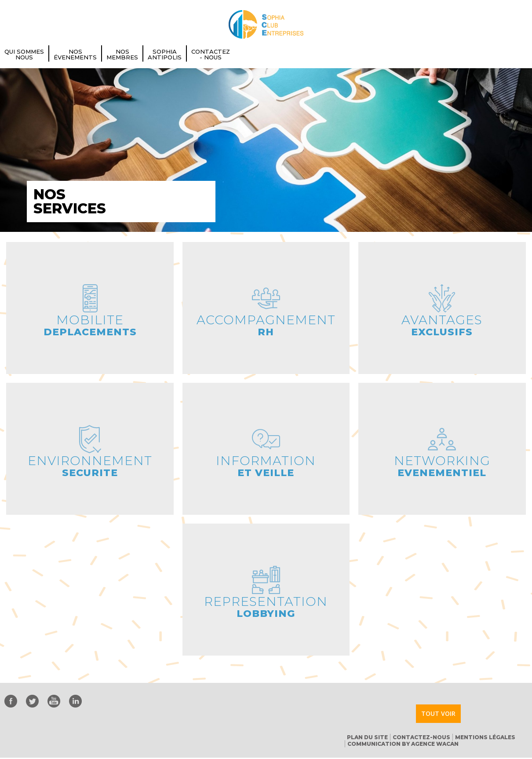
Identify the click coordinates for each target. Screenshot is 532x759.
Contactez (211, 54)
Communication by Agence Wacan (403, 744)
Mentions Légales (485, 737)
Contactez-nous (421, 737)
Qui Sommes (24, 54)
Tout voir (438, 713)
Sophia (165, 54)
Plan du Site (367, 737)
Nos (75, 54)
